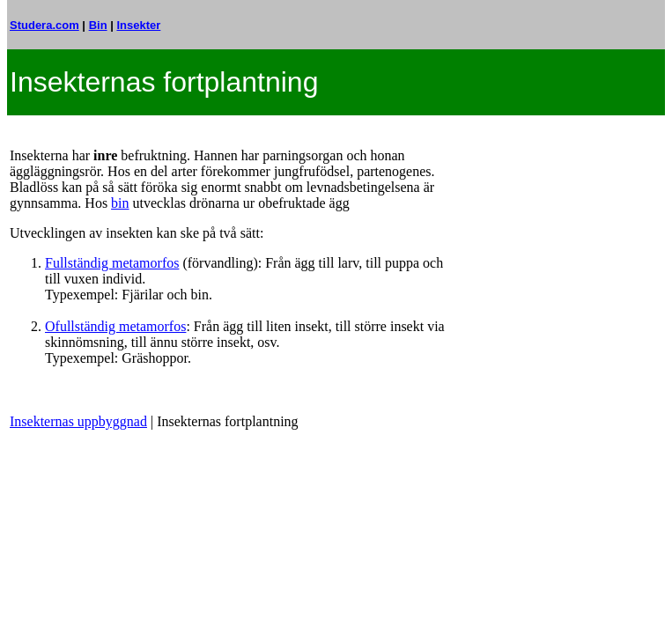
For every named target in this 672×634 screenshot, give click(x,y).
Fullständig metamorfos (112, 263)
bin (120, 203)
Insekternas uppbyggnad (78, 421)
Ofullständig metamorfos (115, 326)
